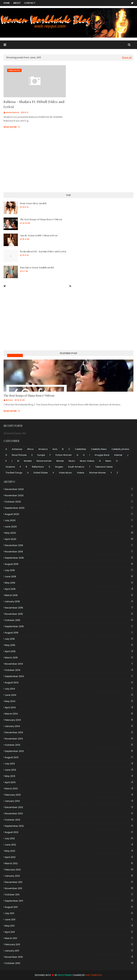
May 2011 (69, 926)
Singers (59, 467)
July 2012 (69, 838)
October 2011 (69, 895)
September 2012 (69, 826)
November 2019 (69, 552)
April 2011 (69, 932)
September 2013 (69, 751)
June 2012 (69, 845)
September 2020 (69, 508)
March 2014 (69, 714)
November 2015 (69, 614)
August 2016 (69, 564)
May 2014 (69, 701)
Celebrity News (99, 449)
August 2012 (69, 832)
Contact (30, 3)
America (43, 449)
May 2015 (69, 645)
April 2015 (69, 651)
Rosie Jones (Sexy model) (33, 203)
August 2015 (69, 633)
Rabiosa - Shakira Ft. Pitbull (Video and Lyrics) (34, 104)
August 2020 (69, 514)
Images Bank (102, 455)
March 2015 (69, 658)
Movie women (44, 461)
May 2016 (69, 583)
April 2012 (69, 857)
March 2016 (69, 595)
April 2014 (69, 707)
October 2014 (69, 670)
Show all (127, 57)
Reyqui (9, 400)
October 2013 (69, 745)
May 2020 (69, 533)
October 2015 (69, 620)
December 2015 (69, 608)
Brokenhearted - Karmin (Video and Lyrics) (43, 251)
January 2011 (69, 951)
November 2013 (69, 739)
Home (7, 3)
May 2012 (69, 851)
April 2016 (69, 589)
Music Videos (15, 355)
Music (72, 461)
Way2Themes (65, 975)
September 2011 (69, 901)
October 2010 (69, 963)
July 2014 (69, 689)
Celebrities (81, 449)
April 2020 (69, 539)
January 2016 (69, 601)
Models (28, 461)
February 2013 (69, 795)
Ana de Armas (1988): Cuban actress (39, 235)
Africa (30, 449)
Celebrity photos (120, 449)
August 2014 (69, 683)
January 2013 (69, 801)
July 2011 (69, 913)
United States (41, 473)
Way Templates (94, 975)
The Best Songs (14, 473)
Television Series (104, 467)
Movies (60, 461)
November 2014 (69, 664)
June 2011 (69, 920)
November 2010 (69, 957)
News (108, 461)
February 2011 (69, 944)
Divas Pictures (19, 455)
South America (76, 467)
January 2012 (69, 876)
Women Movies (97, 473)
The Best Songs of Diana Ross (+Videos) (41, 219)
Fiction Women (64, 455)
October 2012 (69, 820)
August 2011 (69, 907)
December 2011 (69, 882)
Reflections (38, 467)
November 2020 (69, 495)
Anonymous (12, 112)
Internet (118, 455)
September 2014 (69, 676)
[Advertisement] (68, 161)
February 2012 (69, 870)
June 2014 (69, 695)
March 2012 (69, 863)
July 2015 (69, 639)
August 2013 (69, 757)
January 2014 (69, 726)
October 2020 (69, 502)
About (17, 3)
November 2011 (69, 888)
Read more (10, 127)
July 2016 (69, 570)
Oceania (10, 467)
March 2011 (69, 938)
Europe (41, 455)
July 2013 (69, 764)
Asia (55, 449)
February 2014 (69, 720)
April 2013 (69, 782)
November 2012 (69, 813)
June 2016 (69, 577)
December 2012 (69, 807)
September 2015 (69, 626)
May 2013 (69, 776)
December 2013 (69, 732)
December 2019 (69, 545)
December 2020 (69, 489)
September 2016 (69, 558)
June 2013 (69, 770)
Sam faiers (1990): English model (37, 267)
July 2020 (69, 520)
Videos (81, 473)
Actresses (17, 449)
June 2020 (69, 527)
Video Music (65, 473)
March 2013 (69, 789)
